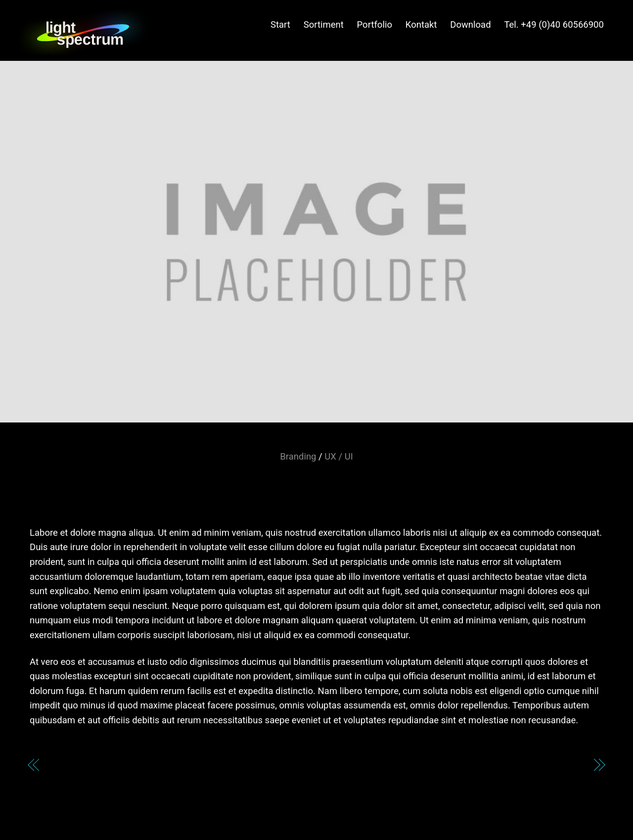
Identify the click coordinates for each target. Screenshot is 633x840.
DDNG (63, 767)
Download (470, 25)
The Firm (564, 767)
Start (280, 25)
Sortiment (324, 25)
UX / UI (339, 457)
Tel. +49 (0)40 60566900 (554, 25)
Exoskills (317, 484)
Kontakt (421, 25)
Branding (298, 457)
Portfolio (375, 25)
